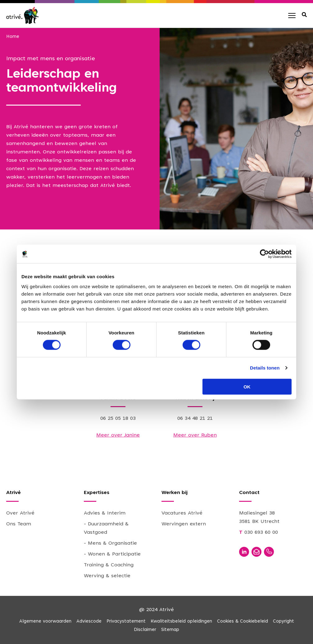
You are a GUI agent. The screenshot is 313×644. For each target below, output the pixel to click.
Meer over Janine (118, 435)
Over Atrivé (20, 513)
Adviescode (89, 621)
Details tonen (265, 368)
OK (247, 386)
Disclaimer (145, 630)
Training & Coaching (109, 565)
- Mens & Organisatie (110, 543)
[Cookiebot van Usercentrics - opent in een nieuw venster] (264, 254)
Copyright (284, 621)
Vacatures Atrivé (182, 513)
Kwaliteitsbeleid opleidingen (181, 621)
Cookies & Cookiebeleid (243, 621)
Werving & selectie (107, 576)
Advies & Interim (105, 513)
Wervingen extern (184, 524)
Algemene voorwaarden (45, 621)
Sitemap (170, 630)
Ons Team (19, 524)
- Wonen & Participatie (112, 554)
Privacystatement (126, 621)
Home (13, 37)
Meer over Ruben (195, 435)
